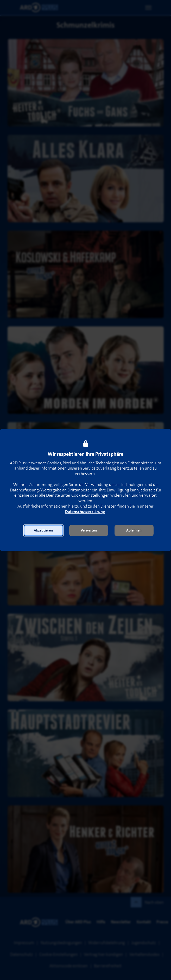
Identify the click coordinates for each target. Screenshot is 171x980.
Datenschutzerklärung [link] (85, 512)
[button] (43, 530)
